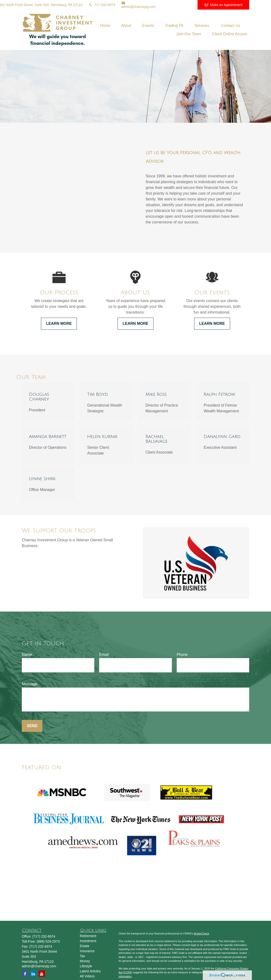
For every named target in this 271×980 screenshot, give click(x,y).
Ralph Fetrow (219, 394)
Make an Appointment (223, 5)
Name (27, 655)
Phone (182, 655)
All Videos (87, 976)
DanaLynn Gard (222, 437)
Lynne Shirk (42, 479)
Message (30, 684)
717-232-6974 (102, 5)
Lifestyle (86, 966)
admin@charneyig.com (138, 5)
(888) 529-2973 (48, 941)
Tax (83, 956)
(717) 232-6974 (44, 936)
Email (104, 655)
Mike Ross (156, 394)
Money (85, 961)
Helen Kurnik (102, 437)
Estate (85, 946)
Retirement (88, 936)
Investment (88, 941)
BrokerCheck (202, 933)
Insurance (87, 951)
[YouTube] (174, 5)
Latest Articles (90, 971)
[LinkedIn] (161, 5)
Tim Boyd (97, 394)
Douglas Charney (39, 397)
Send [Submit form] (32, 726)
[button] (105, 26)
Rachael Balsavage (157, 439)
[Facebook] (187, 5)
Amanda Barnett (48, 437)
